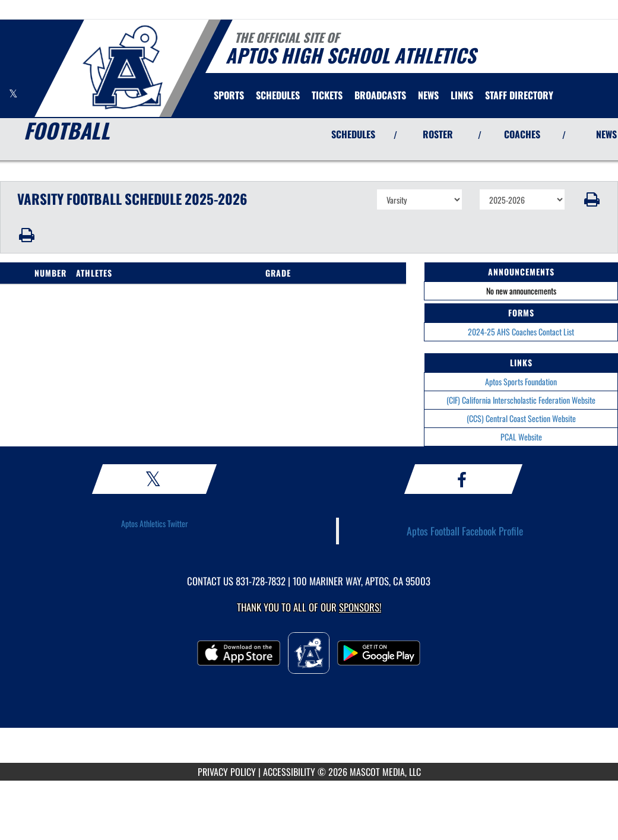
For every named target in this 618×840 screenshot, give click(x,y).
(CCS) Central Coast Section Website (521, 418)
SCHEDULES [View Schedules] (353, 134)
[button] (592, 199)
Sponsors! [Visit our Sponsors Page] (360, 607)
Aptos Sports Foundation (521, 381)
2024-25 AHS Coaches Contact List (521, 332)
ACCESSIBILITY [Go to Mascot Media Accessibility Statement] (289, 772)
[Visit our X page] (13, 93)
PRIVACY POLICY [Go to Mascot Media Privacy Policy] (227, 772)
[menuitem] (278, 95)
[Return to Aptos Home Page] (122, 67)
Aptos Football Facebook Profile (465, 531)
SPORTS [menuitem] (229, 95)
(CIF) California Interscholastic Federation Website (521, 400)
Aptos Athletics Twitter (155, 523)
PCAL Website (521, 437)
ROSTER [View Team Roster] (438, 134)
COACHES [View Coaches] (522, 134)
